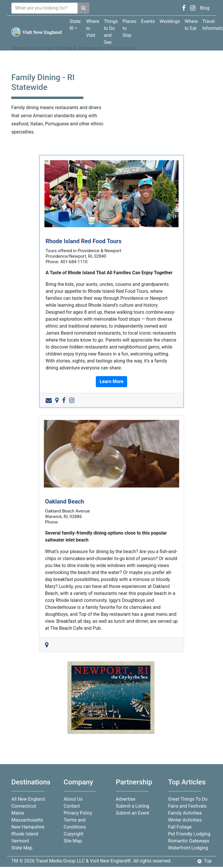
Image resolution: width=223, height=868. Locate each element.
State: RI (75, 25)
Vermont (20, 841)
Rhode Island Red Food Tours (84, 241)
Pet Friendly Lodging (189, 834)
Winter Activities (185, 820)
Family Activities (185, 813)
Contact (72, 806)
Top (205, 861)
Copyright (73, 834)
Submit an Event (133, 813)
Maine (18, 813)
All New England (28, 799)
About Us (73, 799)
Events (148, 21)
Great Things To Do (188, 799)
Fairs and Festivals (187, 806)
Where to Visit (92, 28)
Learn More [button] (111, 381)
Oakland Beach (65, 501)
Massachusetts (27, 820)
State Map (22, 848)
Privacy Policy (78, 813)
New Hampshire (28, 827)
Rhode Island (25, 834)
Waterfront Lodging (188, 848)
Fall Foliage (180, 827)
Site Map (73, 841)
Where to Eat (191, 25)
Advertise (126, 799)
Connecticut (24, 806)
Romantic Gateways (189, 841)
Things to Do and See (111, 32)
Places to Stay (130, 28)
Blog (205, 8)
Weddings (170, 21)
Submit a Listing (133, 806)
